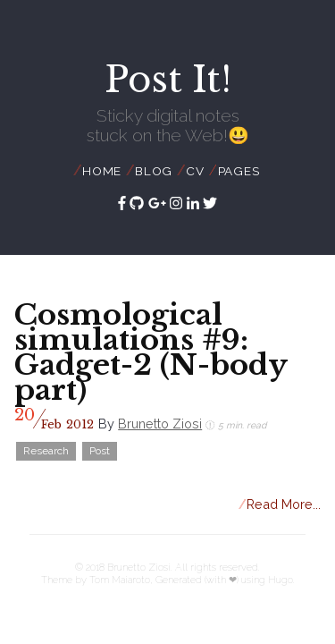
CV (195, 171)
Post (100, 451)
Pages (239, 171)
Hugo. (281, 580)
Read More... (280, 504)
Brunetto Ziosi (160, 424)
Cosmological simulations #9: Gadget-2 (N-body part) (151, 352)
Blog (154, 171)
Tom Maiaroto (120, 580)
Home (102, 171)
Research (46, 451)
